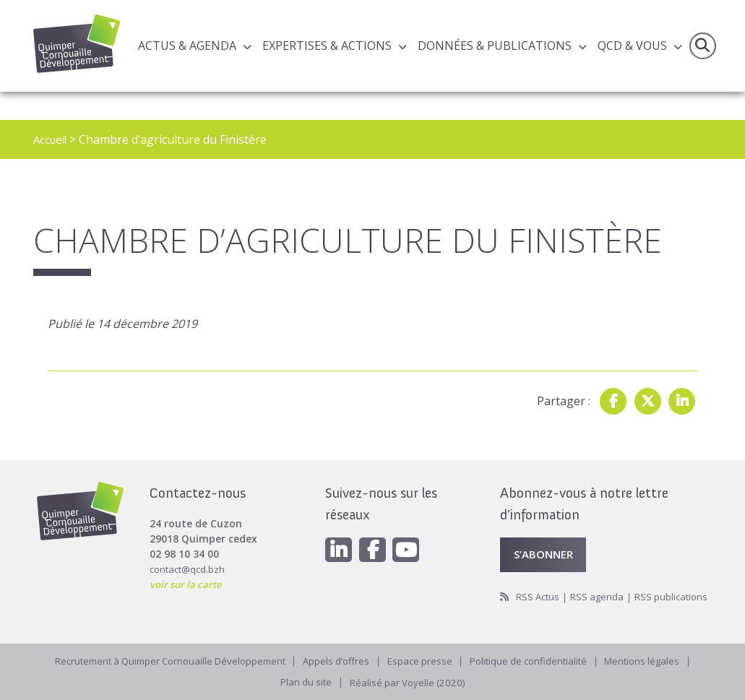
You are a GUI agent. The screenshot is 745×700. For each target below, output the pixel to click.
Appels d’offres (337, 659)
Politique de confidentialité (537, 659)
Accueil (52, 139)
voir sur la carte (188, 564)
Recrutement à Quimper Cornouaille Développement (162, 659)
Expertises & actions (327, 46)
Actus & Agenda (187, 46)
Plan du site (304, 682)
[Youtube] (412, 530)
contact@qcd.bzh (190, 549)
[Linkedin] (340, 530)
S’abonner (546, 535)
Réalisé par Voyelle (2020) (409, 682)
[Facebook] (376, 530)
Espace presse (423, 659)
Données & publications (495, 46)
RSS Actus (539, 579)
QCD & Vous (632, 46)
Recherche (702, 46)
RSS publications (538, 594)
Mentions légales (656, 659)
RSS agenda (602, 579)
